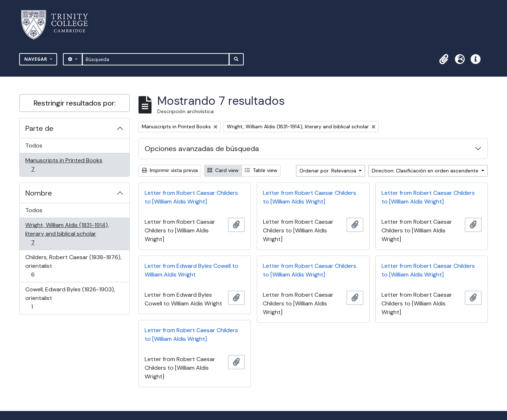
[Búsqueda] (156, 59)
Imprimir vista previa (170, 170)
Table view (261, 170)
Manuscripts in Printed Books (64, 165)
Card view (223, 170)
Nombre (39, 193)
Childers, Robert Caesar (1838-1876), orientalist (73, 266)
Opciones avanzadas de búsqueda (202, 149)
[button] (444, 59)
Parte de (39, 128)
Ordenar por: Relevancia (329, 171)
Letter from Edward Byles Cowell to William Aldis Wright (191, 270)
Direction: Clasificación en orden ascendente (426, 171)
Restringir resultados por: (75, 103)
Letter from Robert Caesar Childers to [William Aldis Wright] (191, 197)
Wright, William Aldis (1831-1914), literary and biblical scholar (67, 234)
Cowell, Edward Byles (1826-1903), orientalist (70, 298)
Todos (34, 145)
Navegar (37, 59)
